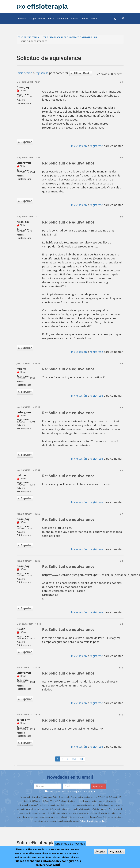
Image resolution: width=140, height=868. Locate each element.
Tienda (51, 18)
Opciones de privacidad (70, 844)
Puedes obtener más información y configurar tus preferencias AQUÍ (48, 863)
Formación (63, 18)
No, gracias (117, 852)
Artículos (22, 18)
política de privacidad (86, 791)
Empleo (74, 18)
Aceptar (100, 852)
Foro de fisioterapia (29, 37)
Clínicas (84, 18)
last (81, 759)
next (74, 759)
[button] (123, 18)
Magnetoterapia (37, 18)
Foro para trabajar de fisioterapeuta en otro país (70, 37)
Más (94, 18)
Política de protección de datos (93, 821)
